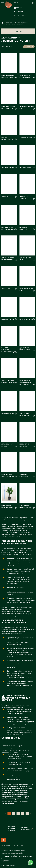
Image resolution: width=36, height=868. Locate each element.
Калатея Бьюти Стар (27, 319)
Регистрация (18, 12)
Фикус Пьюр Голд (26, 137)
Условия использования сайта (12, 853)
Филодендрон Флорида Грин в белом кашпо (25, 383)
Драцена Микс (6, 289)
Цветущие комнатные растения (9, 828)
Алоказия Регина (8, 319)
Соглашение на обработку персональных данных (17, 857)
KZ (17, 3)
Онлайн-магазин (20, 15)
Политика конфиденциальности (13, 850)
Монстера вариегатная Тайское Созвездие (9, 350)
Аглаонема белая (7, 413)
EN (15, 3)
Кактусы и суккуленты (27, 828)
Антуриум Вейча (25, 168)
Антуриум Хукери (7, 168)
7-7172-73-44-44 (17, 845)
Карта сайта (6, 861)
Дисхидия (5, 197)
